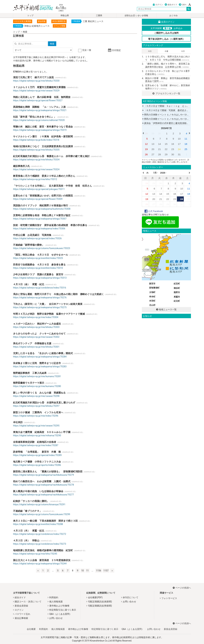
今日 (150, 51)
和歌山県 (65, 15)
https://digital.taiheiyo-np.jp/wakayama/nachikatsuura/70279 (44, 475)
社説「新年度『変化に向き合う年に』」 (35, 117)
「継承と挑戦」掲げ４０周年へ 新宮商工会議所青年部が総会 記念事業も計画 (168, 65)
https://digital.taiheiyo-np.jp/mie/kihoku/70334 (36, 160)
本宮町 (152, 301)
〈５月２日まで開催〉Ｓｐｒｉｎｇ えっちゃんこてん (171, 106)
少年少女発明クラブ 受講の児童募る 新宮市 (38, 274)
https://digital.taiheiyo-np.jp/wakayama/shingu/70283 (40, 367)
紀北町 (177, 301)
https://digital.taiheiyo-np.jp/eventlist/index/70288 (38, 524)
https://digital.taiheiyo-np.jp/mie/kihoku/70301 (36, 347)
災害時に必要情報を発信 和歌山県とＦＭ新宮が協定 (42, 215)
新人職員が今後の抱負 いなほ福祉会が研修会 (38, 491)
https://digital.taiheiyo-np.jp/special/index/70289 (37, 455)
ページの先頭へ (182, 588)
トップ (30, 15)
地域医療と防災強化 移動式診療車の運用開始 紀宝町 (43, 550)
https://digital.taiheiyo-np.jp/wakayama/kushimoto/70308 (42, 209)
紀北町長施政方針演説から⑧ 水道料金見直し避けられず (44, 403)
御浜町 (177, 288)
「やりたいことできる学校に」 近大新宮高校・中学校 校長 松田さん (53, 186)
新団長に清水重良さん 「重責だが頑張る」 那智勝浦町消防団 (48, 472)
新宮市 (152, 284)
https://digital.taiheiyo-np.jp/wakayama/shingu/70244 (40, 564)
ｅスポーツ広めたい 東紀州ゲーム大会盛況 (37, 324)
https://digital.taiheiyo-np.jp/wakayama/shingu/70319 (40, 130)
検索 (25, 32)
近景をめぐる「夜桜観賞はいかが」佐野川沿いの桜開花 (43, 196)
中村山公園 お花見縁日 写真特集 (32, 235)
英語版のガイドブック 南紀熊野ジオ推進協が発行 (41, 206)
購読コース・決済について (28, 602)
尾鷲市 (177, 297)
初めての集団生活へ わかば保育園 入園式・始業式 (42, 481)
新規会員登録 (21, 606)
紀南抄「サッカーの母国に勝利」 (31, 501)
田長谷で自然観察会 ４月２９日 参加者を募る (39, 265)
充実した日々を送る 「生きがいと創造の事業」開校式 (43, 353)
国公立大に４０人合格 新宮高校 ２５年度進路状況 (42, 560)
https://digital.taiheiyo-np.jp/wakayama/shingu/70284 (40, 357)
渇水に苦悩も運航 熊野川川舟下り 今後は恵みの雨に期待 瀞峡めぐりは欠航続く (58, 294)
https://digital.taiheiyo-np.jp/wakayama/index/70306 (39, 229)
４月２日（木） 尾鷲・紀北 (29, 531)
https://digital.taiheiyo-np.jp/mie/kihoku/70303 (36, 327)
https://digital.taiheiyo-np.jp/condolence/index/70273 (40, 544)
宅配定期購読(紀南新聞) (100, 602)
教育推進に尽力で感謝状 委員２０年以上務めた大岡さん (44, 176)
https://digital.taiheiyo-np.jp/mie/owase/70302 (36, 337)
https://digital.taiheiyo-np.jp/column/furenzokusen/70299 (42, 514)
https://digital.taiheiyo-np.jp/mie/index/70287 (36, 445)
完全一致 (85, 50)
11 (87, 571)
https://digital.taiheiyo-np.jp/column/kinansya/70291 (39, 504)
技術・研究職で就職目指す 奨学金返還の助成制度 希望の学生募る (50, 225)
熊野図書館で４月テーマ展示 (29, 383)
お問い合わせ (56, 618)
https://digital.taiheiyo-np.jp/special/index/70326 (37, 238)
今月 (183, 51)
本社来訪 (18, 422)
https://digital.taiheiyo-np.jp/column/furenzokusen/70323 (42, 248)
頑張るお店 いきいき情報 (136, 15)
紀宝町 (177, 284)
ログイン (158, 5)
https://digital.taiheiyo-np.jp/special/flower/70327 (38, 100)
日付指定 (114, 50)
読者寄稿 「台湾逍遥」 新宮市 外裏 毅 (37, 452)
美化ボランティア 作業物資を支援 (32, 343)
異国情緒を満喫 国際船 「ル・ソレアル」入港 (39, 107)
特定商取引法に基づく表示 (63, 610)
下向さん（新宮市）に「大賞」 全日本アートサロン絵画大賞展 (48, 304)
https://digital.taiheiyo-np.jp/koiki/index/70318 (36, 140)
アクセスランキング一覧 (166, 93)
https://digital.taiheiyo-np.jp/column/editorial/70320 (39, 120)
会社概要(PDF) (95, 597)
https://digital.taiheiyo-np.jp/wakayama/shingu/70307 (40, 219)
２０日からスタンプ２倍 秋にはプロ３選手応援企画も (168, 73)
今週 (166, 51)
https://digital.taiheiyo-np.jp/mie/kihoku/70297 (36, 406)
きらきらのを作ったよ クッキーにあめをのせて (39, 334)
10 (83, 571)
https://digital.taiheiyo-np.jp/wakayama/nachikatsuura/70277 (44, 495)
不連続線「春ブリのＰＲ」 (27, 511)
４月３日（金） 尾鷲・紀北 (29, 284)
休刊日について (131, 597)
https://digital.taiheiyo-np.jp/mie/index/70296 (36, 416)
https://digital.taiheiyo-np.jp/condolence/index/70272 (40, 534)
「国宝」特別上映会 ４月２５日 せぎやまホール (41, 255)
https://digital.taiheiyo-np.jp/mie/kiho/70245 (35, 554)
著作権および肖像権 (59, 606)
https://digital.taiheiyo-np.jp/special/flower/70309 (38, 199)
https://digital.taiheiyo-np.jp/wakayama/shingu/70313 (40, 278)
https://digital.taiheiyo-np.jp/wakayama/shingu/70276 (40, 298)
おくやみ (174, 15)
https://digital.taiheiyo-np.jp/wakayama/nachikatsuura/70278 (44, 485)
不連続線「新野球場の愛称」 (29, 245)
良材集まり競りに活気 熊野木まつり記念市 (37, 363)
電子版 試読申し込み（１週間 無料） (166, 39)
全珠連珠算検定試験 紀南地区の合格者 (35, 442)
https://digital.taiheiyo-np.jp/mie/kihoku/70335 (36, 150)
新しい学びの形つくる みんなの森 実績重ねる (39, 393)
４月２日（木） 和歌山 (26, 541)
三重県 (99, 15)
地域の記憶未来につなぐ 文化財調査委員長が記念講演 (43, 146)
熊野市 (177, 292)
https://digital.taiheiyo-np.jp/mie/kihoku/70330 (36, 81)
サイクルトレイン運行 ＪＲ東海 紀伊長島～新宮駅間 (43, 137)
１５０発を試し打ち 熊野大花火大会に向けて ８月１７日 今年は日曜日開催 (168, 58)
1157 (106, 571)
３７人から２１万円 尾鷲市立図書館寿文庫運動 (39, 87)
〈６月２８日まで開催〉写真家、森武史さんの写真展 (170, 110)
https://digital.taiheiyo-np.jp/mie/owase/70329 (36, 91)
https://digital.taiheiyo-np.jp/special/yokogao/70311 (39, 189)
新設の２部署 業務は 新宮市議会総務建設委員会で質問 (168, 80)
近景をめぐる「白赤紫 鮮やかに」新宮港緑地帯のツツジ (168, 87)
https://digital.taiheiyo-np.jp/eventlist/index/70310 (38, 268)
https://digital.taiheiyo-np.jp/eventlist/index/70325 (38, 258)
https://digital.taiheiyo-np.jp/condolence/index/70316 (40, 288)
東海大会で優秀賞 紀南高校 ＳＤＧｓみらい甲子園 (42, 432)
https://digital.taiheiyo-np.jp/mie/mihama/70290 (37, 435)
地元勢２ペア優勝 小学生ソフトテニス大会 (37, 462)
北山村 (152, 305)
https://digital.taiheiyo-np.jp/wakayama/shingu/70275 (40, 307)
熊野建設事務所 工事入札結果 (30, 373)
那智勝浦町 (154, 288)
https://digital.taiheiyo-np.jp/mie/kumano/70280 (37, 386)
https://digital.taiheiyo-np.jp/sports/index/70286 (37, 465)
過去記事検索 (21, 618)
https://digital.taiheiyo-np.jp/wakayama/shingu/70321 (40, 110)
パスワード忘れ (22, 614)
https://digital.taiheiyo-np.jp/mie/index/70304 (36, 317)
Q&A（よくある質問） (60, 614)
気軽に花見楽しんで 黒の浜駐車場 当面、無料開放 (42, 97)
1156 (99, 571)
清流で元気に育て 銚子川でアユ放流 (33, 77)
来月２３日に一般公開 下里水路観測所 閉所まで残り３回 (45, 521)
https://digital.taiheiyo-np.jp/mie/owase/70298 (36, 396)
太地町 (152, 292)
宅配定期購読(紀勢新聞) (100, 606)
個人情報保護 (56, 602)
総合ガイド (171, 5)
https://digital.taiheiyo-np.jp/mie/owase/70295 (36, 426)
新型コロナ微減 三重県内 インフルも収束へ (38, 412)
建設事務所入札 (21, 166)
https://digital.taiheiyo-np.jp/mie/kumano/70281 (37, 376)
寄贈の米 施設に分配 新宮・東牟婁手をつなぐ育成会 (43, 127)
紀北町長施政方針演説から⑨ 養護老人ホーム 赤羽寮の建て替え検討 (51, 156)
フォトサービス (169, 598)
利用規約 (54, 597)
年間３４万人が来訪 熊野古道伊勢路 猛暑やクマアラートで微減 (49, 314)
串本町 (152, 297)
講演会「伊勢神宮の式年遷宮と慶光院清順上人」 (168, 123)
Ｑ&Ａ (183, 5)
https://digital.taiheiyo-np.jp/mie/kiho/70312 (35, 179)
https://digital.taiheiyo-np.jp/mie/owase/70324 (36, 169)
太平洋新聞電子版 (31, 8)
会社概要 (31, 629)
